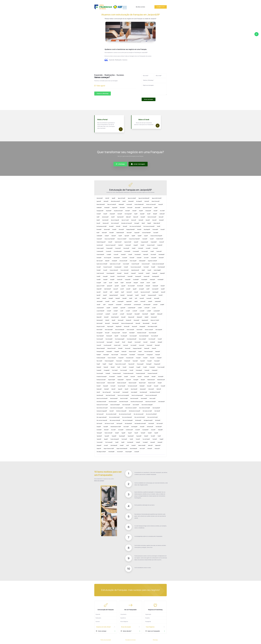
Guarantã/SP (130, 276)
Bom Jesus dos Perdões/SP (135, 226)
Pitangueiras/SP (157, 364)
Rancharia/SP (161, 377)
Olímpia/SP (130, 342)
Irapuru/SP (99, 292)
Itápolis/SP (123, 295)
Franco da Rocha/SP (125, 270)
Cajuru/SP (146, 236)
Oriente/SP (145, 342)
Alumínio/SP (147, 201)
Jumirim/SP (155, 305)
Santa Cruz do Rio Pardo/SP (102, 398)
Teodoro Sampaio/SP (115, 439)
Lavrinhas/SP (147, 308)
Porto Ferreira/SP (124, 370)
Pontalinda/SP (152, 367)
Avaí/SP (98, 217)
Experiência (123, 618)
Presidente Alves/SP (117, 373)
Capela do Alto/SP (128, 242)
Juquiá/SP (108, 308)
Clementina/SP (126, 248)
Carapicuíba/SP (154, 242)
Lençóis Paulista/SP (100, 311)
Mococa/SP (154, 323)
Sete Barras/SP (159, 427)
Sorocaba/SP (121, 430)
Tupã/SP (123, 442)
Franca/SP (105, 270)
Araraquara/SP (148, 211)
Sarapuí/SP (99, 427)
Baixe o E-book (144, 120)
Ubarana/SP (153, 442)
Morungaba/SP (100, 333)
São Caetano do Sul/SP (147, 411)
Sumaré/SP (138, 430)
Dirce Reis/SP (153, 255)
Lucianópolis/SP (157, 311)
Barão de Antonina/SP (152, 217)
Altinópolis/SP (131, 201)
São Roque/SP (119, 424)
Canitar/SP (110, 242)
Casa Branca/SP (100, 245)
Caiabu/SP (107, 236)
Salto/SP (98, 392)
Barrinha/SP (141, 220)
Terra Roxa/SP (124, 439)
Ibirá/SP (122, 283)
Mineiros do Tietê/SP (155, 320)
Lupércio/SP (115, 314)
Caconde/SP (156, 233)
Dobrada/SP (99, 258)
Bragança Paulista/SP (131, 229)
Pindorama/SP (119, 361)
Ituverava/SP (149, 298)
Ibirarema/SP (129, 283)
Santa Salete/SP (161, 402)
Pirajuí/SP (104, 364)
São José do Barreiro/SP (127, 417)
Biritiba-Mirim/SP (157, 223)
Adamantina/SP (100, 198)
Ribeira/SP (143, 380)
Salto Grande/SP (117, 392)
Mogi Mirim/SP (119, 326)
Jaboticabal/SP (100, 301)
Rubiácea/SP (99, 389)
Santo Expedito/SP (156, 408)
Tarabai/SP (146, 436)
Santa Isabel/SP (144, 398)
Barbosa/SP (161, 217)
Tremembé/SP (100, 442)
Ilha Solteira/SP (140, 286)
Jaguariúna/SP (129, 301)
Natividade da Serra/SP (142, 333)
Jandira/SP (150, 301)
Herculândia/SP (144, 280)
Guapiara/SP (162, 273)
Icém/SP (148, 283)
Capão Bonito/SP (118, 242)
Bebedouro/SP (106, 223)
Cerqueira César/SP (151, 245)
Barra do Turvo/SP (125, 220)
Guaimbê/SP (141, 273)
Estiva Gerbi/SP (126, 264)
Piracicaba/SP (157, 361)
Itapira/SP (105, 295)
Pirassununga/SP (140, 364)
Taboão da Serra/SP (108, 433)
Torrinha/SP (155, 439)
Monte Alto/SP (99, 330)
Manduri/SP (106, 317)
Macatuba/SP (129, 314)
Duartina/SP (139, 258)
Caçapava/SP (137, 233)
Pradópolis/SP (155, 370)
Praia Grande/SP (100, 373)
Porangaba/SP (107, 370)
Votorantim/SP (120, 452)
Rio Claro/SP (113, 386)
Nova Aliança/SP (124, 336)
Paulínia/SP (99, 355)
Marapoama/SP (131, 317)
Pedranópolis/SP (141, 355)
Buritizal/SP (112, 233)
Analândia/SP (99, 208)
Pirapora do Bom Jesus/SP (120, 364)
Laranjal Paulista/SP (132, 308)
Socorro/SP (113, 430)
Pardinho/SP (124, 352)
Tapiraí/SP (156, 433)
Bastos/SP (154, 220)
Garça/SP (149, 270)
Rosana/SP (156, 386)
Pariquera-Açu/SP (132, 352)
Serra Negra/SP (134, 427)
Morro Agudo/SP (159, 330)
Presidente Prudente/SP (152, 373)
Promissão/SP (112, 377)
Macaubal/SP (137, 314)
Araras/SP (155, 211)
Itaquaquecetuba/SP (152, 295)
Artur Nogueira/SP (128, 214)
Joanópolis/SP (119, 305)
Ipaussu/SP (116, 289)
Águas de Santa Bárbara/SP (144, 198)
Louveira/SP (142, 311)
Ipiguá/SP (135, 289)
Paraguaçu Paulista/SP (137, 348)
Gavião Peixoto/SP (100, 273)
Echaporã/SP (154, 258)
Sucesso (98, 622)
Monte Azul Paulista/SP (120, 330)
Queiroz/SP (133, 377)
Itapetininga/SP (155, 292)
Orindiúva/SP (153, 342)
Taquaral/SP (107, 436)
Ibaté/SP (116, 283)
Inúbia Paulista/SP (108, 289)
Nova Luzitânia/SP (142, 339)
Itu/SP (136, 298)
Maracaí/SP (123, 317)
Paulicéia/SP (158, 352)
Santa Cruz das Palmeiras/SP (151, 395)
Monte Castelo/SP (130, 330)
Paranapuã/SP (109, 352)
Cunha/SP (130, 255)
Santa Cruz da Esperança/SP (137, 395)
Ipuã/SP (148, 289)
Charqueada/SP (109, 248)
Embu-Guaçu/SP (133, 261)
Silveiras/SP (106, 430)
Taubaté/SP (99, 439)
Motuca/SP (107, 333)
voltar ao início (140, 7)
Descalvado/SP (138, 255)
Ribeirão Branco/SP (161, 380)
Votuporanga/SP (129, 452)
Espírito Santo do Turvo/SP (115, 264)
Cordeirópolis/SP (100, 251)
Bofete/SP (118, 226)
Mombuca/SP (127, 326)
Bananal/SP (143, 217)
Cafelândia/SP (99, 236)
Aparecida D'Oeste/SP (147, 208)
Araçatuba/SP (109, 211)
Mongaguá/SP (142, 326)
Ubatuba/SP (160, 442)
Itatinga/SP (111, 298)
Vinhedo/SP (150, 449)
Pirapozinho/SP (131, 364)
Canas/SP (152, 239)
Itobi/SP (131, 298)
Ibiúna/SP (142, 283)
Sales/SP (126, 389)
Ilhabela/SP (148, 286)
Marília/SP (147, 317)
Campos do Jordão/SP (122, 239)
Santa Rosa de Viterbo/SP (151, 402)
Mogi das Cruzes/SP (101, 326)
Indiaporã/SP (99, 289)
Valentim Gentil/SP (142, 445)
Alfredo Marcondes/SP (115, 201)
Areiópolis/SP (112, 214)
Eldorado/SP (161, 258)
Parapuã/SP (117, 352)
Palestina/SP (157, 345)
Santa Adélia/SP (134, 392)
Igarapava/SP (110, 286)
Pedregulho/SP (150, 355)
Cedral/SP (142, 245)
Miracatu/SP (107, 323)
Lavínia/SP (140, 308)
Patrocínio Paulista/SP (148, 352)
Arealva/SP (99, 214)
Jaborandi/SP (157, 298)
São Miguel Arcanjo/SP (148, 420)
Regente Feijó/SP (112, 380)
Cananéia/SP (145, 239)
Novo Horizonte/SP (100, 342)
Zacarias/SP (137, 452)
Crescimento (123, 614)
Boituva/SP (125, 226)
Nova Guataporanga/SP (120, 339)
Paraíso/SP (154, 348)
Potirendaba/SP (139, 370)
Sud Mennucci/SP (129, 430)
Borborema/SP (107, 229)
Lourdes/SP (135, 311)
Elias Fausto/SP (100, 261)
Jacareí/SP (107, 301)
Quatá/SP (126, 377)
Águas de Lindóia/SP (132, 198)
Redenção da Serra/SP (101, 380)
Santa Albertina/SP (143, 392)
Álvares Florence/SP (156, 201)
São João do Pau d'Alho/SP (151, 414)
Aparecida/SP (138, 208)
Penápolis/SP (121, 358)
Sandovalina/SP (125, 392)
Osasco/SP (99, 345)
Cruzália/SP (109, 255)
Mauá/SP (114, 320)
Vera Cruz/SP (142, 449)
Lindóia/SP (116, 311)
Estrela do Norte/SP (146, 264)
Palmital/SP (120, 348)
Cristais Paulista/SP (100, 255)
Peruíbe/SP (145, 358)
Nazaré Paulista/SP (153, 333)
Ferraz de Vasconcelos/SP (136, 267)
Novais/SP (160, 339)
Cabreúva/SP (129, 233)
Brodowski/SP (155, 229)
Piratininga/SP (149, 364)
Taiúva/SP (136, 433)
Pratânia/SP (108, 373)
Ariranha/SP (120, 214)
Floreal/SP (153, 267)
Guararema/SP (147, 276)
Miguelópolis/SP (145, 320)
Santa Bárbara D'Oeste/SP (155, 392)
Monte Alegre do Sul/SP (152, 326)
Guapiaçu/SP (155, 273)
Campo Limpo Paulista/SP (110, 239)
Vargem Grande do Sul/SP (109, 449)
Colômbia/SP (141, 248)
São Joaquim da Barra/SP (102, 417)
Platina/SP (113, 367)
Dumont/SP (146, 258)
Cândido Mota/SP (160, 239)
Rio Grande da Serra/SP (133, 386)
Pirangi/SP (111, 364)
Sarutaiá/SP (106, 427)
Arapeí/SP (141, 211)
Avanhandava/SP (105, 217)
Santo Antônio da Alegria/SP (147, 405)
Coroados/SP (108, 251)
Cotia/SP (152, 251)
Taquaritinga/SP (122, 436)
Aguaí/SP (114, 198)
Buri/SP (98, 233)
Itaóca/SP (136, 292)
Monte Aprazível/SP (109, 330)
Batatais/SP (161, 220)
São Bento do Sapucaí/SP (121, 411)
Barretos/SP (134, 220)
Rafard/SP (154, 377)
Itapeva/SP (163, 292)
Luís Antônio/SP (100, 314)
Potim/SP (131, 370)
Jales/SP (136, 301)
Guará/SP (98, 276)
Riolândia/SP (142, 386)
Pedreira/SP (158, 355)
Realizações (98, 618)
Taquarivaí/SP (139, 436)
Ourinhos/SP (126, 345)
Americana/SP (129, 204)
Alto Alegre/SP (139, 201)
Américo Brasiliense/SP (139, 204)
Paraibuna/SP (147, 348)
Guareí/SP (99, 280)
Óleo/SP (124, 342)
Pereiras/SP (138, 358)
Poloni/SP (124, 367)
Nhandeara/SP (109, 336)
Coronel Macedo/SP (118, 251)
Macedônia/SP (145, 314)
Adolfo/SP (107, 198)
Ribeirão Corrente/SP (101, 383)
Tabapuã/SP (160, 430)
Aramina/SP (128, 211)
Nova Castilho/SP (155, 336)
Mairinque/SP (160, 314)
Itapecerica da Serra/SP (145, 292)
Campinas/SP (99, 239)
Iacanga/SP (99, 283)
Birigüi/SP (149, 223)
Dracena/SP (132, 258)
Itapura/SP (143, 295)
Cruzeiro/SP (116, 255)
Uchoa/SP (106, 445)
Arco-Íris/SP (162, 211)
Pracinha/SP (147, 370)
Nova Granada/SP (109, 339)
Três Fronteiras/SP (109, 442)
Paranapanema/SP (100, 352)
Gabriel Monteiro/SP (135, 270)
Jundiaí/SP (162, 305)
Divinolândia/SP (161, 255)
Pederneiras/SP (124, 355)
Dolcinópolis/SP (117, 258)
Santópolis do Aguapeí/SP (102, 411)
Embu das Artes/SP (123, 261)
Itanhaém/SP (129, 292)
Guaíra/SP (148, 273)
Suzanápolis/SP (145, 430)
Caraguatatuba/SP (144, 242)
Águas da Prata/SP (122, 198)
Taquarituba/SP (131, 436)
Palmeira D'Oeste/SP (111, 348)
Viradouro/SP (157, 449)
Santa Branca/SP (100, 395)
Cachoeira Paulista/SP (146, 233)
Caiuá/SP (120, 236)
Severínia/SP (99, 430)
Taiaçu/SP (130, 433)
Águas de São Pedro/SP (157, 198)
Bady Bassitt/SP (120, 217)
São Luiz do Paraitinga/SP (128, 420)
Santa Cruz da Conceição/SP (123, 395)
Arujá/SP (136, 214)
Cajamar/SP (127, 236)
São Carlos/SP (157, 411)
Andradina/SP (107, 208)
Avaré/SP (113, 217)
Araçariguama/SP (100, 211)
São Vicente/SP (160, 424)
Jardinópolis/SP (158, 301)
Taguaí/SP (123, 433)
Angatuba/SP (115, 208)
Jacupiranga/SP (120, 301)
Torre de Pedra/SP (146, 439)
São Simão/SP (151, 424)
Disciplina (147, 618)
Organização (148, 614)
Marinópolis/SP (154, 317)
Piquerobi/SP (135, 361)
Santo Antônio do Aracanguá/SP (117, 408)
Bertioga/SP (137, 223)
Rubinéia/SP (107, 389)
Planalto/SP (99, 367)
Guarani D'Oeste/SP (121, 276)
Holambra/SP (152, 280)
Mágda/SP (153, 314)
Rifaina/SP (160, 383)
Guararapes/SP (138, 276)
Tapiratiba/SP (99, 436)
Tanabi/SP (150, 433)
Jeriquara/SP (111, 305)
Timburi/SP (138, 439)
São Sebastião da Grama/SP (140, 424)
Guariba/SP (105, 280)
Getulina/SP (119, 273)
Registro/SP (129, 380)
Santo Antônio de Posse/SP (102, 408)
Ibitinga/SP (136, 283)
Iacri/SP (105, 283)
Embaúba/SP (115, 261)
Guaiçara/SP (133, 273)
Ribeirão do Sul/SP (111, 383)
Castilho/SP (120, 245)
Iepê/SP (154, 283)
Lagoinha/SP (123, 308)
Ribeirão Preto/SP (152, 383)
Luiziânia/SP (108, 314)
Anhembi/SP (122, 208)
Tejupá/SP (106, 439)
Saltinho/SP (159, 389)
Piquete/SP (143, 361)
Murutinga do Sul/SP (116, 333)
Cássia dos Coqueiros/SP (111, 245)
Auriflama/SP (162, 214)
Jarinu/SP (98, 305)
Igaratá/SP (117, 286)
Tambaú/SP (143, 433)
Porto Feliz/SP (115, 370)
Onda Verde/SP (138, 342)
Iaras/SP (111, 283)
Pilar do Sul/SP (99, 361)
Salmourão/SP (151, 389)
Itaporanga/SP (130, 295)
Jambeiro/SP (143, 301)
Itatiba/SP (104, 298)
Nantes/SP (125, 333)
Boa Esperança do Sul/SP (102, 226)
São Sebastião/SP (128, 424)
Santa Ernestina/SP (114, 398)
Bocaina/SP (111, 226)
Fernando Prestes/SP (108, 267)
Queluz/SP (140, 377)
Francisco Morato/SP (114, 270)
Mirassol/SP (138, 323)
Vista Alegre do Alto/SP (101, 452)
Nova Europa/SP (100, 339)
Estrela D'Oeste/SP (135, 264)
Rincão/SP (99, 386)
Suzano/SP (153, 430)
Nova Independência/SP (132, 339)
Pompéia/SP (131, 367)
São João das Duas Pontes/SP (125, 414)
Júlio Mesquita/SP (147, 305)
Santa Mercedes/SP (113, 402)
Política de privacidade (106, 640)
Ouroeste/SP (142, 345)
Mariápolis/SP (140, 317)
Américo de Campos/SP (151, 204)
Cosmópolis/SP (136, 251)
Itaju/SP (123, 292)
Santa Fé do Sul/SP (124, 398)
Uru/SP (128, 445)
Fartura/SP (99, 267)
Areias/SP (105, 214)
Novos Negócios (124, 622)
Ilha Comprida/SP (131, 286)
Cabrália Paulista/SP (120, 233)
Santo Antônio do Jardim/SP (131, 408)
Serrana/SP (142, 427)
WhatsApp (155, 640)
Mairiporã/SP (99, 317)
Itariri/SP (98, 298)
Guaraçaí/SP (105, 276)
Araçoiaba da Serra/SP (118, 211)
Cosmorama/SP (145, 251)
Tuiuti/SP (117, 442)
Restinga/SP (136, 380)
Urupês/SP (134, 445)
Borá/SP (159, 226)
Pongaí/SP (138, 367)
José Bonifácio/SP (137, 305)
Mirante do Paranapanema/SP (127, 323)
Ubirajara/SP (99, 445)
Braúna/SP (139, 229)
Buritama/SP (104, 233)
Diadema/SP (146, 255)
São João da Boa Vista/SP (111, 414)
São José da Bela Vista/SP (114, 417)
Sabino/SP (113, 389)
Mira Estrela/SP (100, 323)
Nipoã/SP (116, 336)
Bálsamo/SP (136, 217)
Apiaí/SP (156, 208)
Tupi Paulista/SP (130, 442)
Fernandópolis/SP (118, 267)
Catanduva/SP (128, 245)
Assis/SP (149, 214)
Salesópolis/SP (143, 389)
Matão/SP (107, 320)
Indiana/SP (163, 286)
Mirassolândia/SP (146, 323)
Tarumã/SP (153, 436)
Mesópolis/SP (136, 320)
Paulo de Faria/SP (115, 355)
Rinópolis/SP (106, 386)
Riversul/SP (149, 386)
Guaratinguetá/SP (156, 276)
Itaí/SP (111, 292)
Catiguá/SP (136, 245)
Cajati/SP (133, 236)
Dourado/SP (125, 258)
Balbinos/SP (128, 217)
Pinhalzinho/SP (127, 361)
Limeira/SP (109, 311)
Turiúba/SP (138, 442)
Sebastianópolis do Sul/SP (116, 427)
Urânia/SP (122, 445)
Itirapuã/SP (125, 298)
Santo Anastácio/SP (126, 405)
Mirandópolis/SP (116, 323)
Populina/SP (99, 370)
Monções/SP (135, 326)
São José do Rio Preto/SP (153, 417)
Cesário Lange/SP (100, 248)
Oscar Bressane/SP (107, 345)
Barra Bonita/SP (105, 220)
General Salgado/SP (110, 273)
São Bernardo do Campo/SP (135, 411)
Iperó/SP (122, 289)
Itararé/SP (161, 295)
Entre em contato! (99, 481)
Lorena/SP (128, 311)
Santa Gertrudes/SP (134, 398)
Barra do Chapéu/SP (115, 220)
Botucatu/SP (121, 229)
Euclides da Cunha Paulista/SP (158, 264)
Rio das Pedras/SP (122, 386)
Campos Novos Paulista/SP (134, 239)
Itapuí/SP (137, 295)
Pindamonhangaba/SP (109, 361)
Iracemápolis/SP (155, 289)
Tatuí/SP (159, 436)
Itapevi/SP (99, 295)
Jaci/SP (113, 301)
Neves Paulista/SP (100, 336)
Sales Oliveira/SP (134, 389)
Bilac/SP (143, 223)
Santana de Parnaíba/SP (115, 405)
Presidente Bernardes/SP (128, 373)
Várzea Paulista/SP (133, 449)
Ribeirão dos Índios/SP (122, 383)
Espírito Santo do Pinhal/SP (102, 264)
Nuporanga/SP (110, 342)
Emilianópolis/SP (142, 261)
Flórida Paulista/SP (161, 267)
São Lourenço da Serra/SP (115, 420)
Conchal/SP (148, 248)
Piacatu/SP (152, 358)
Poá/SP (119, 367)
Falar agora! (100, 86)
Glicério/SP (126, 273)
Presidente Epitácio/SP (141, 373)
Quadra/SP (119, 377)
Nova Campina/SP (133, 336)
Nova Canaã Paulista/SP (144, 336)
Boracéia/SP (99, 229)
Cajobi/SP (140, 236)
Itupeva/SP (142, 298)
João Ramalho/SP (127, 305)
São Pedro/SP (99, 424)
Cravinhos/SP (159, 251)
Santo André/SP (136, 405)
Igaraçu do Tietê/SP (101, 286)
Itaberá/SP (105, 292)
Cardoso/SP (162, 242)
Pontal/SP (145, 367)
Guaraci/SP (112, 276)
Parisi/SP (140, 352)
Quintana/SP (147, 377)
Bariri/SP (98, 220)
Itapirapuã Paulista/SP (114, 295)
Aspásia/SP (142, 214)
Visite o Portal (102, 120)
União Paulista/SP (114, 445)
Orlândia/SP (160, 342)
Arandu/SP (134, 211)
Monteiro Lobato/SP (149, 330)
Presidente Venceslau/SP (102, 377)
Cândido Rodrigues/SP (101, 242)
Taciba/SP (117, 433)
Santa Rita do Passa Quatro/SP (137, 402)
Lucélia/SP (149, 311)
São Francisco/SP (100, 414)
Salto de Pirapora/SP (107, 392)
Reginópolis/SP (121, 380)
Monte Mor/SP (139, 330)
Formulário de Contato (130, 640)
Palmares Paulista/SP (101, 348)
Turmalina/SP (145, 442)
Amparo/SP (161, 204)
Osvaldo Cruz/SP (117, 345)
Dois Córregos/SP (108, 258)
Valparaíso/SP (158, 445)
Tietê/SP (131, 439)
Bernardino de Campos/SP (127, 223)
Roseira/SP (163, 386)
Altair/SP (124, 201)
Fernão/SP (126, 267)
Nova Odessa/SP (152, 339)
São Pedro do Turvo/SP (109, 424)
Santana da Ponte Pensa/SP (102, 405)
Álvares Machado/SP (101, 204)
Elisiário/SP (107, 261)
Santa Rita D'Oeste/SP (124, 402)
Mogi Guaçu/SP (110, 326)
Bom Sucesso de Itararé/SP (149, 226)
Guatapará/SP (128, 280)
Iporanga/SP (142, 289)
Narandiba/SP (132, 333)
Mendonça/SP (121, 320)
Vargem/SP (99, 449)
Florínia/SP (99, 270)
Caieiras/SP (114, 236)
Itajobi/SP (117, 292)
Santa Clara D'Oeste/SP (110, 395)
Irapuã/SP (163, 289)
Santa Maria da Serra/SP (101, 402)
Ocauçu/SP (117, 342)
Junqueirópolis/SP (100, 308)
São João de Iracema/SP (139, 414)
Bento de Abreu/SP (115, 223)
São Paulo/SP (158, 420)
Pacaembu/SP (150, 345)
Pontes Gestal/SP (161, 367)
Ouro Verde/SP (133, 345)
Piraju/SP (98, 364)
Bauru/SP (98, 223)
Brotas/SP (163, 229)
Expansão (98, 614)
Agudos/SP (99, 201)
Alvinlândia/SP (121, 204)
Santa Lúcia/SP (152, 398)
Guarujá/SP (112, 280)
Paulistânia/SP (106, 355)
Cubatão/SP (123, 255)
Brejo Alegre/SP (147, 229)
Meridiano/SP (129, 320)
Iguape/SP (123, 286)
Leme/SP (154, 308)
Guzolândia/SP (136, 280)
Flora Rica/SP (146, 267)
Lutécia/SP (122, 314)
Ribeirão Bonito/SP (151, 380)
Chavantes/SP (118, 248)
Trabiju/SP (161, 439)
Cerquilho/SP (160, 245)
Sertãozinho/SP (150, 427)
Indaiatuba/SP (155, 286)
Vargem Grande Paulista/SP (122, 449)
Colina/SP (134, 248)
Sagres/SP (120, 389)
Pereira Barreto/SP (130, 358)
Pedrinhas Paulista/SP (101, 358)
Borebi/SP (114, 229)
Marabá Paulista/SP (115, 317)
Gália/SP (143, 270)
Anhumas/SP (130, 208)
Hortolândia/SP (161, 280)
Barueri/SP (148, 220)
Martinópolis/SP (100, 320)
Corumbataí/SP (127, 251)
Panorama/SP (128, 348)
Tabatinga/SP (99, 433)
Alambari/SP (106, 201)
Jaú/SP (104, 305)
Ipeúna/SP (128, 289)
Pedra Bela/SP (132, 355)
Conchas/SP (155, 248)
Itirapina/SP (118, 298)
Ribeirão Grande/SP (133, 383)
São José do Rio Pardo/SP (140, 417)
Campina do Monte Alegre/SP (156, 236)
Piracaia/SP (149, 361)
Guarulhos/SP (120, 280)
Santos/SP (112, 411)
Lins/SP (122, 311)
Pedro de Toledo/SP (112, 358)
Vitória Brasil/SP (111, 452)
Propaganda (148, 622)
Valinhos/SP (150, 445)
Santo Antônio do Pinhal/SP (145, 408)
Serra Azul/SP (126, 427)
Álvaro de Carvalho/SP (112, 204)
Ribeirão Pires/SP (142, 383)
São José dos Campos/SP (102, 420)
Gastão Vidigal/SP (157, 270)
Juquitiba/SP (115, 308)
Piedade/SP (159, 358)
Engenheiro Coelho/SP (152, 261)
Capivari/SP (136, 242)
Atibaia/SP (155, 214)
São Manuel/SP (138, 420)
